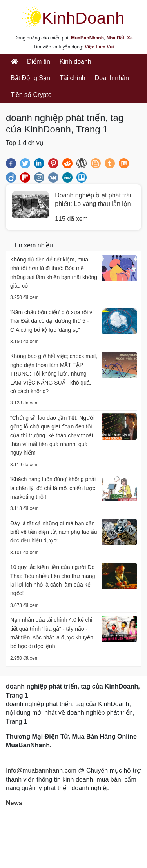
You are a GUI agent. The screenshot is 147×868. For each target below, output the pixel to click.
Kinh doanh (75, 62)
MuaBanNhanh (87, 38)
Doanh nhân (112, 78)
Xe (130, 38)
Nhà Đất (116, 38)
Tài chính (73, 78)
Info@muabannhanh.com (41, 770)
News (14, 803)
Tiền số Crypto (31, 95)
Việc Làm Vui (99, 47)
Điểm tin (39, 62)
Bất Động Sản (30, 78)
